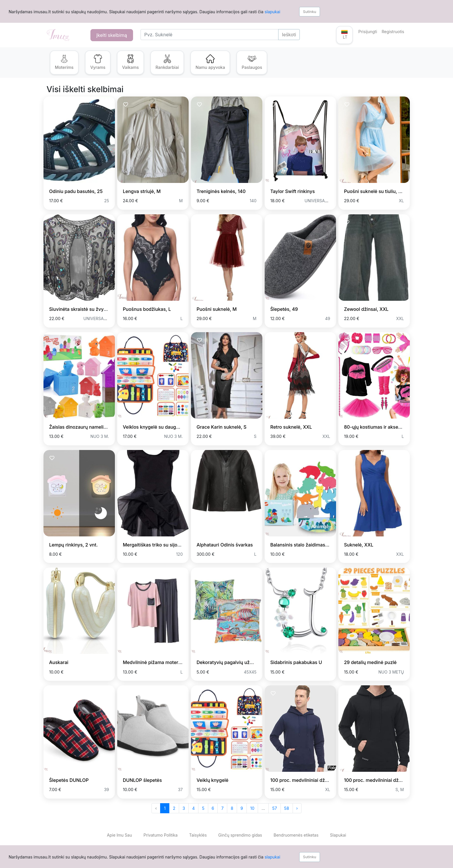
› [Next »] (297, 808)
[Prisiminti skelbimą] (52, 105)
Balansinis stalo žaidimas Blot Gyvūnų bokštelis (322, 545)
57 (274, 808)
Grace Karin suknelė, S (222, 427)
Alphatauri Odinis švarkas (225, 545)
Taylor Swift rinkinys (293, 191)
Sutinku (310, 12)
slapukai (272, 12)
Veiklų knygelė (213, 780)
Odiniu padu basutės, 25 (76, 191)
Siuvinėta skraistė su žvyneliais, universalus (97, 309)
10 (252, 808)
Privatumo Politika (160, 835)
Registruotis (393, 32)
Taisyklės (198, 835)
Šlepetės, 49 (284, 309)
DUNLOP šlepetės (143, 780)
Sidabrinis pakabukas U (296, 662)
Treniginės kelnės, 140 (221, 191)
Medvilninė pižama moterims (155, 662)
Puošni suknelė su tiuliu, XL (374, 191)
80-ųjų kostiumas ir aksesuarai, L (381, 427)
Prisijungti (368, 32)
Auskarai (59, 662)
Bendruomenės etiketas (296, 835)
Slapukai (338, 835)
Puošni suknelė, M (217, 309)
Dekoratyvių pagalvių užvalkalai (232, 662)
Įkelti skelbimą (112, 35)
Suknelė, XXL (359, 545)
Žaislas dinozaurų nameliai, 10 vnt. (87, 427)
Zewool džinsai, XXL (366, 309)
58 (287, 808)
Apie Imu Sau (119, 835)
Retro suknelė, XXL (291, 427)
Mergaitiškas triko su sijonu (153, 545)
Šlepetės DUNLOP (69, 780)
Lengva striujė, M (142, 191)
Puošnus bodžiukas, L (147, 309)
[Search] (210, 35)
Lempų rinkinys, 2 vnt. (74, 545)
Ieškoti (289, 35)
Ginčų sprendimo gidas (240, 835)
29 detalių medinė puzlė (370, 662)
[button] (344, 35)
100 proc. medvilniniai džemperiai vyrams (316, 780)
